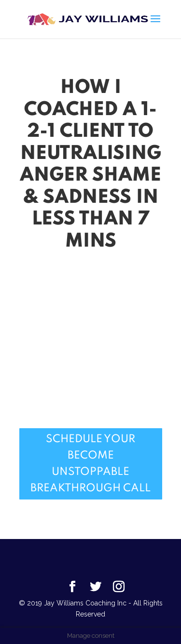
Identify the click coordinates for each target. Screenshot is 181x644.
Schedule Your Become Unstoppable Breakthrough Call (90, 464)
